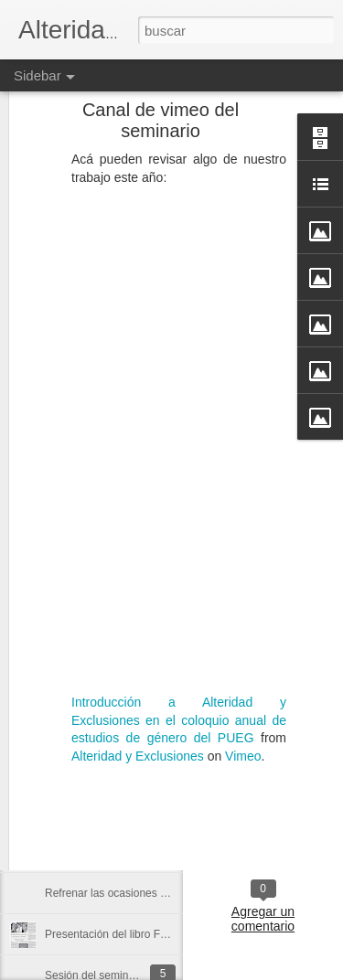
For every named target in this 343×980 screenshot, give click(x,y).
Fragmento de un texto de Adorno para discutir (158, 770)
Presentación (263, 818)
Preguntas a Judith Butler (107, 687)
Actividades (241, 804)
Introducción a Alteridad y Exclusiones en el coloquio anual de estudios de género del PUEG (179, 654)
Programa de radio (90, 811)
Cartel (298, 804)
